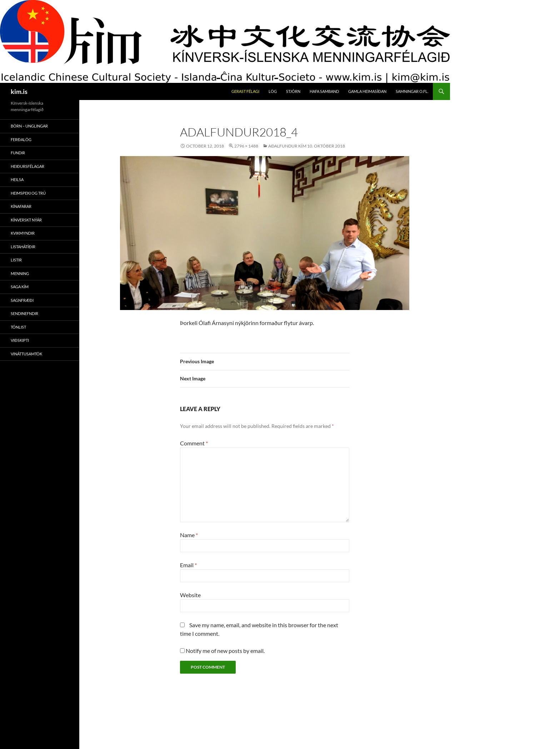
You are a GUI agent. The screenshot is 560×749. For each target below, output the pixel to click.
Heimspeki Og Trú (28, 193)
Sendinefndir (24, 313)
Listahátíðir (23, 247)
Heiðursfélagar (27, 166)
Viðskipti (20, 340)
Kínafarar (21, 206)
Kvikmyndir (23, 233)
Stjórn (293, 91)
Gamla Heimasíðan (367, 91)
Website (190, 595)
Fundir (18, 153)
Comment (194, 443)
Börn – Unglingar (29, 126)
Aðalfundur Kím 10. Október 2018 (307, 146)
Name (189, 535)
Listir (16, 260)
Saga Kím (20, 287)
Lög (273, 91)
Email (188, 565)
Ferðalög (21, 139)
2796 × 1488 (246, 146)
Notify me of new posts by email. (225, 651)
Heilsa (17, 179)
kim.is (19, 91)
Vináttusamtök (26, 354)
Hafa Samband (324, 91)
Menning (20, 273)
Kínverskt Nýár (26, 220)
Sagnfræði (22, 300)
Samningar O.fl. (412, 91)
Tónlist (18, 327)
